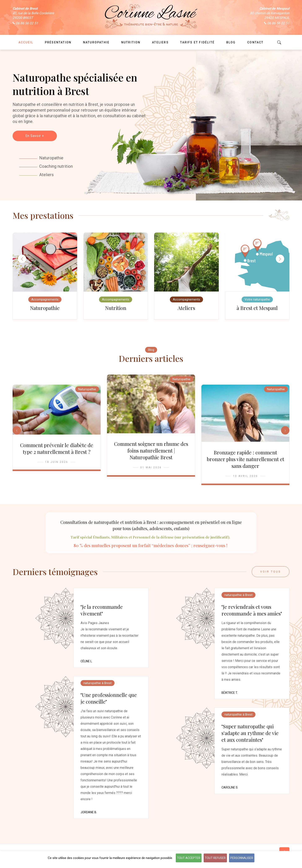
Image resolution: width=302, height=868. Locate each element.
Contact (255, 42)
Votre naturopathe (257, 301)
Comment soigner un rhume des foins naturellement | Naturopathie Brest (151, 455)
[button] (280, 260)
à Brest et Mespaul (257, 309)
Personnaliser (242, 858)
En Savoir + (35, 136)
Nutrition (116, 309)
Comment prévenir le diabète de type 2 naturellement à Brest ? (57, 453)
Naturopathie (45, 309)
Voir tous (271, 577)
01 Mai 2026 (151, 472)
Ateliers (186, 309)
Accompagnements (45, 301)
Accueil (26, 42)
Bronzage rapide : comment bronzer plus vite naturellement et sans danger (245, 463)
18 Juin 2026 (57, 466)
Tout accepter (189, 858)
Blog (151, 353)
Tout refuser (215, 858)
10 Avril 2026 (245, 480)
